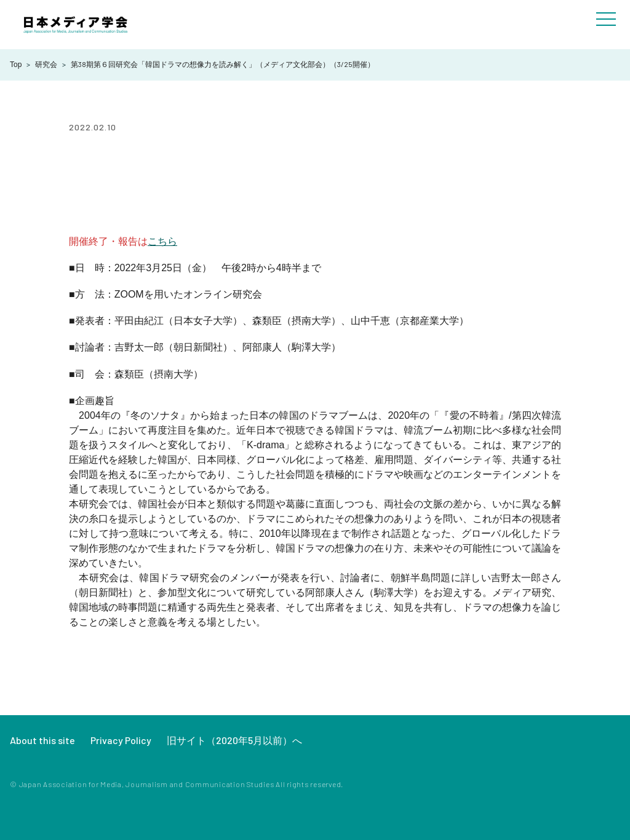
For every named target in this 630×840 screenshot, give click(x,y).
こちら (162, 241)
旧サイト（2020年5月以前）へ (234, 740)
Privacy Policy (121, 740)
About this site (42, 740)
